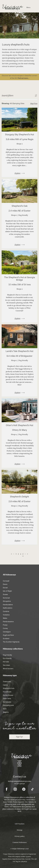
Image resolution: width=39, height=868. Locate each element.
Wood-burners (8, 669)
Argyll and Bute (8, 635)
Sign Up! (19, 737)
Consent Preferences (20, 842)
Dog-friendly (7, 655)
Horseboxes (7, 702)
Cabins (5, 685)
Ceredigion (7, 632)
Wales (5, 618)
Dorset (5, 588)
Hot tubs (6, 662)
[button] (19, 96)
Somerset (6, 598)
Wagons (6, 712)
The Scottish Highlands (11, 642)
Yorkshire (6, 615)
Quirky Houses (8, 695)
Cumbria (6, 611)
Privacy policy (20, 836)
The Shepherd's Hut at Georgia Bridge (19, 279)
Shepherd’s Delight (19, 497)
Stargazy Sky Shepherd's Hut (20, 134)
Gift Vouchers (20, 824)
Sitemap (20, 830)
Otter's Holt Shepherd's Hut (20, 425)
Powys (5, 625)
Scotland (6, 639)
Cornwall (6, 581)
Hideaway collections (13, 649)
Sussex (5, 594)
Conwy (5, 628)
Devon (5, 584)
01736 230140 (20, 784)
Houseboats (7, 692)
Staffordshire (8, 608)
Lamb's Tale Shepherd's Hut (19, 351)
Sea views (6, 665)
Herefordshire (8, 605)
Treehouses (7, 682)
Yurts (5, 709)
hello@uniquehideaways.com (19, 781)
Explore (17, 173)
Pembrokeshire (8, 622)
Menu (28, 7)
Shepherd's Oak (20, 206)
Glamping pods (8, 705)
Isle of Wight (7, 591)
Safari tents (7, 699)
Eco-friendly (7, 658)
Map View (34, 104)
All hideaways (9, 575)
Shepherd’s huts (9, 688)
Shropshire (7, 601)
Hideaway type (10, 675)
